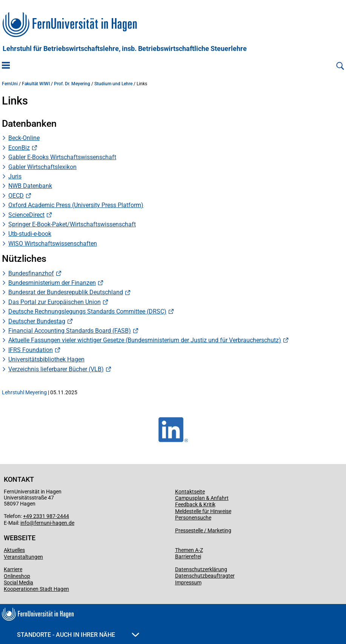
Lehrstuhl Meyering (24, 392)
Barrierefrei (188, 556)
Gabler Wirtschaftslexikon (42, 167)
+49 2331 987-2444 (46, 516)
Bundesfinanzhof (31, 273)
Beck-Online (24, 138)
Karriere (13, 569)
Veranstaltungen (23, 557)
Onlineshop (17, 576)
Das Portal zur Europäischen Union (55, 302)
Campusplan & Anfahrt (202, 498)
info (25, 523)
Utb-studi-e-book (30, 234)
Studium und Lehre (113, 84)
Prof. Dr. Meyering (72, 84)
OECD (16, 196)
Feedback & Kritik (195, 504)
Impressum (188, 583)
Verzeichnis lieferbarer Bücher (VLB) (56, 369)
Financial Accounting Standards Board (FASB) (70, 331)
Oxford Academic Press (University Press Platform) (76, 205)
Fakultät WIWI (36, 84)
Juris (15, 176)
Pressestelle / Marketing (203, 530)
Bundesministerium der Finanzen (52, 283)
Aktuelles (14, 550)
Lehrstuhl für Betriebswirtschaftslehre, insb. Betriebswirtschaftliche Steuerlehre (125, 49)
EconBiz (19, 148)
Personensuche (193, 518)
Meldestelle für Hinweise (203, 511)
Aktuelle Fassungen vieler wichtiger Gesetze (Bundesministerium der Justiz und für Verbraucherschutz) (145, 340)
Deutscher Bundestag (37, 321)
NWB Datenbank (30, 186)
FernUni (10, 84)
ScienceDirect (26, 215)
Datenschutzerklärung (201, 569)
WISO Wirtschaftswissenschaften (53, 244)
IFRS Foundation (31, 350)
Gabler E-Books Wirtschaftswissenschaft (62, 157)
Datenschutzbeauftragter (205, 576)
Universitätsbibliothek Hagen (46, 359)
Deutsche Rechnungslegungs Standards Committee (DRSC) (87, 311)
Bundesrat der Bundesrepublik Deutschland (66, 292)
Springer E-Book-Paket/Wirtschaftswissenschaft (72, 224)
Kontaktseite (190, 492)
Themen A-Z (189, 550)
